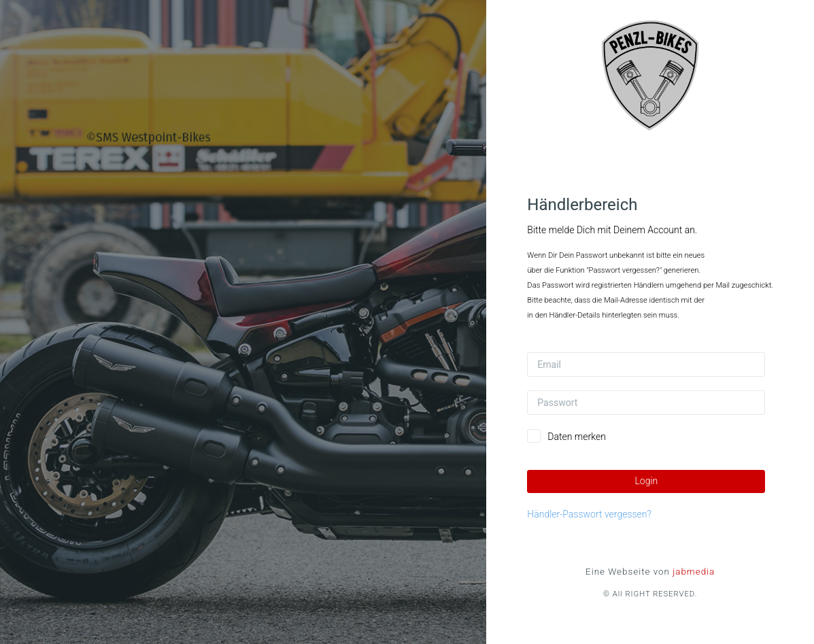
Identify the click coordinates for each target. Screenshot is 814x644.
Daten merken (577, 437)
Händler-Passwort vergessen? (589, 514)
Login (646, 481)
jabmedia (694, 572)
